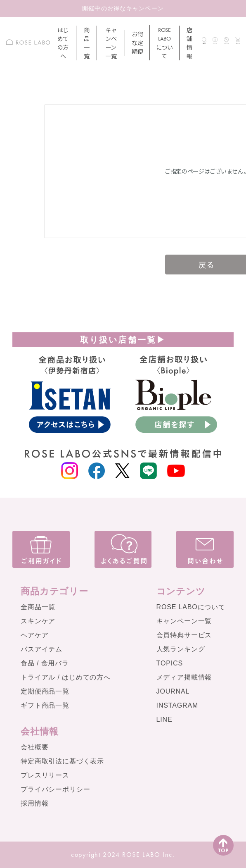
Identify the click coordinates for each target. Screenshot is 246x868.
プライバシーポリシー (55, 789)
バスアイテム (41, 649)
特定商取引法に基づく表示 (62, 761)
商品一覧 (87, 43)
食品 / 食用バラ (45, 663)
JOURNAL (173, 691)
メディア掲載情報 (184, 677)
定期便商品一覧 (45, 691)
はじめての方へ (63, 43)
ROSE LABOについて (191, 607)
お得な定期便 (137, 43)
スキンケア (38, 621)
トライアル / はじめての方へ (66, 677)
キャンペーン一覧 (111, 43)
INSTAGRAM (177, 705)
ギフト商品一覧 (45, 705)
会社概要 (34, 747)
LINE (164, 719)
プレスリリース (45, 775)
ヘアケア (34, 635)
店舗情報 (189, 43)
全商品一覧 (38, 607)
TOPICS (170, 663)
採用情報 (34, 803)
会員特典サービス (184, 635)
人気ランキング (181, 649)
